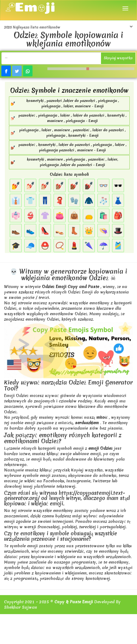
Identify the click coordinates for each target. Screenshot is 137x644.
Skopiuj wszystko (118, 58)
